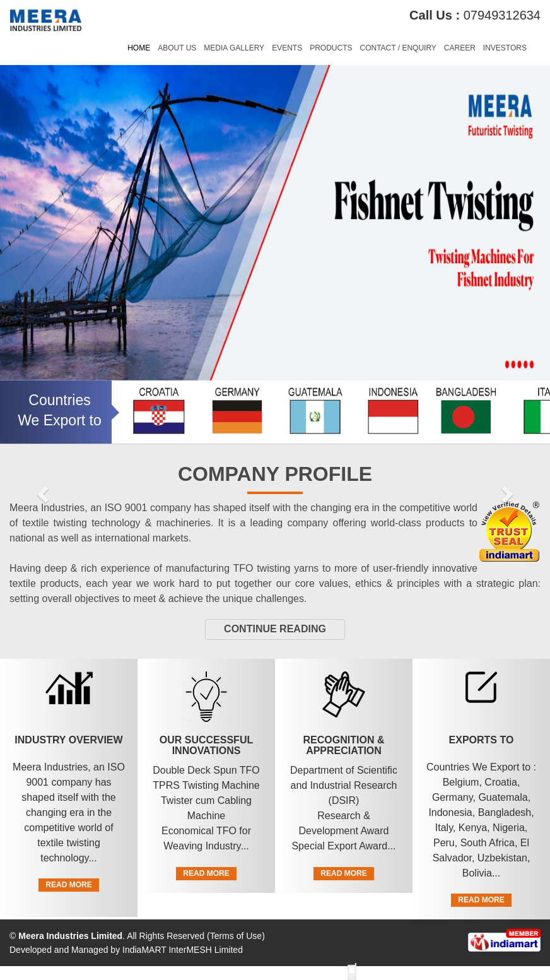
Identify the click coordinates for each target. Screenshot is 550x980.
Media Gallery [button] (234, 48)
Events (287, 48)
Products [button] (331, 48)
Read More (68, 885)
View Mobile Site (394, 971)
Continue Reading (275, 629)
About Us (177, 48)
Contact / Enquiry (398, 48)
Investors (505, 48)
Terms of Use (236, 936)
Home (139, 48)
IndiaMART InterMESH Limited (183, 950)
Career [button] (460, 48)
